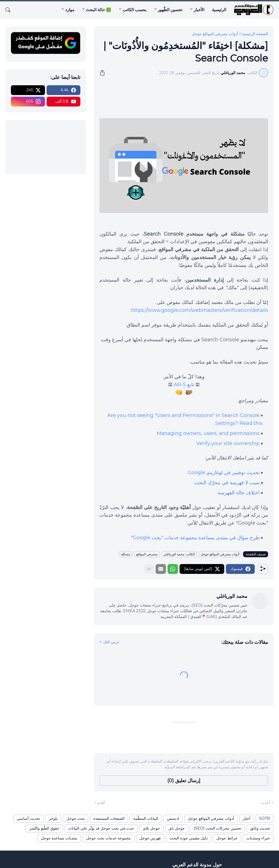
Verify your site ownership (228, 443)
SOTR (265, 818)
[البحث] (10, 10)
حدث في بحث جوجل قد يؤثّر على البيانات (101, 828)
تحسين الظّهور (170, 10)
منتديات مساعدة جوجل (59, 838)
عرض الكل (111, 642)
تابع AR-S (184, 385)
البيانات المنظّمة (146, 818)
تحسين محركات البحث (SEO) (217, 828)
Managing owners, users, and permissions (208, 433)
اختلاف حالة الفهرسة (239, 493)
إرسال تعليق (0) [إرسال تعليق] (184, 781)
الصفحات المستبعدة (109, 818)
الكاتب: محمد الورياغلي (179, 554)
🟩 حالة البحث (98, 10)
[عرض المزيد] (149, 569)
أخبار (247, 818)
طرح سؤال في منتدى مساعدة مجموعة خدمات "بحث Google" (195, 538)
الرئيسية (219, 10)
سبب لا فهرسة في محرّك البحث (227, 483)
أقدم (101, 803)
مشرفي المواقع (147, 554)
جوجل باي (177, 828)
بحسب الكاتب (134, 10)
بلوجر (53, 818)
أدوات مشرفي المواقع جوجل (215, 34)
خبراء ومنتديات (258, 838)
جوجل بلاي (151, 828)
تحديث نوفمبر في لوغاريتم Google (224, 473)
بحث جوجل (76, 818)
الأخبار (199, 10)
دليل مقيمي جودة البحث (189, 838)
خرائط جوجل (227, 838)
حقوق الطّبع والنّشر (44, 828)
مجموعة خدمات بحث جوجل (108, 838)
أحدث (266, 803)
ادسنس (173, 818)
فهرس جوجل (150, 838)
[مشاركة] (104, 73)
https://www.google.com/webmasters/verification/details (200, 310)
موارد (70, 10)
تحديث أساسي (28, 818)
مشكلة (126, 554)
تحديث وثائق (260, 828)
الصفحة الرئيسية (255, 34)
